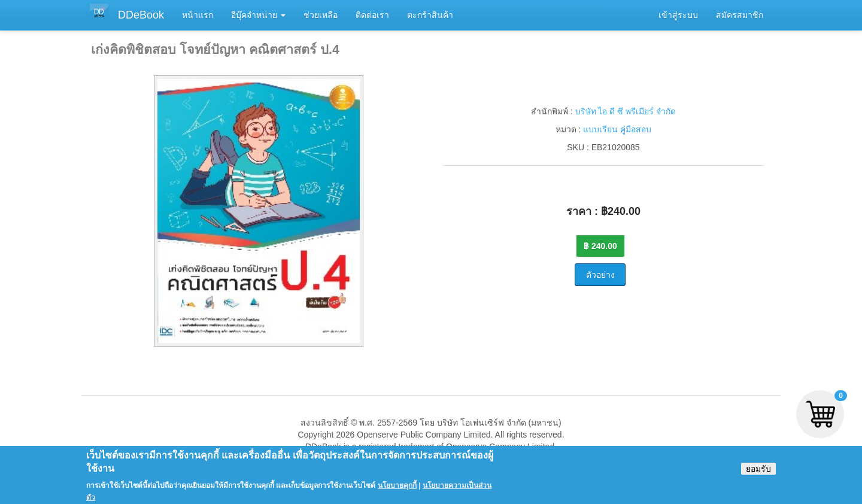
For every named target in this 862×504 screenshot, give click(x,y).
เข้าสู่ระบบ (678, 15)
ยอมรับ (758, 472)
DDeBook (141, 15)
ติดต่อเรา (372, 15)
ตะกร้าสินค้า (430, 15)
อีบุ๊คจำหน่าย (258, 15)
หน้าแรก (198, 15)
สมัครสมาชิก (740, 15)
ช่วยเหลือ (321, 15)
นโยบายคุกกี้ (397, 489)
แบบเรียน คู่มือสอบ (617, 129)
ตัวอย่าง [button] (600, 275)
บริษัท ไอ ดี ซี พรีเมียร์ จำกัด (626, 111)
